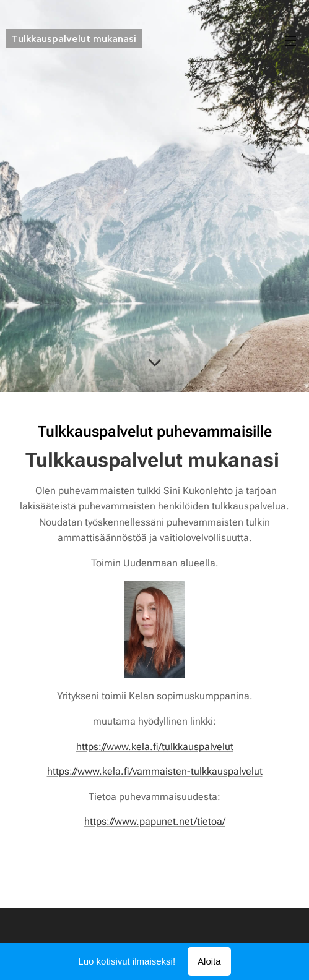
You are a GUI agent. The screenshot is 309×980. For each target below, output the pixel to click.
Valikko (290, 41)
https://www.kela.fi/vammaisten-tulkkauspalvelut (155, 771)
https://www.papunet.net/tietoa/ (155, 821)
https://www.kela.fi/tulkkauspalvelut (155, 747)
